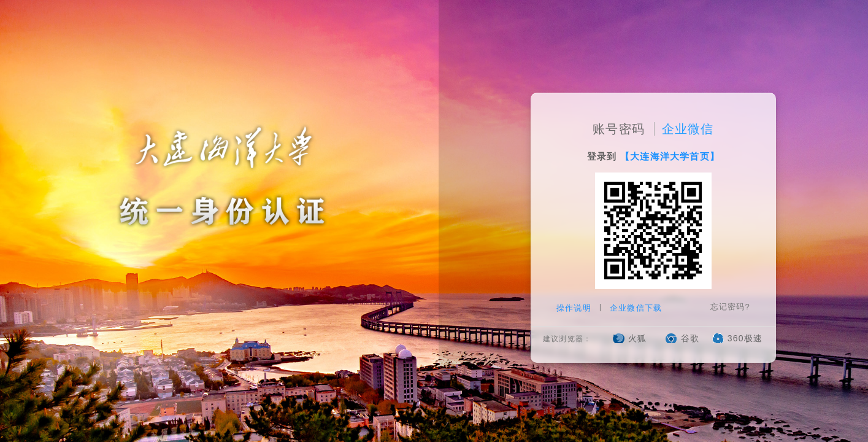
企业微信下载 (636, 308)
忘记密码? (730, 307)
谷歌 (690, 338)
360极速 (745, 338)
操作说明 (575, 308)
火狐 (637, 338)
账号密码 (619, 129)
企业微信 (688, 129)
